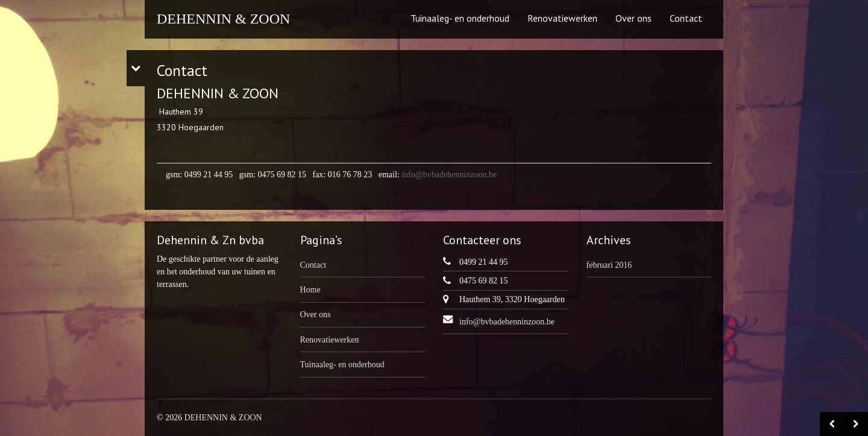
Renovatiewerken (562, 18)
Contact (686, 18)
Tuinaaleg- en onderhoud (460, 18)
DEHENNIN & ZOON (223, 19)
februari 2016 (609, 265)
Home (310, 290)
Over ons (634, 18)
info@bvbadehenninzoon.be (449, 175)
